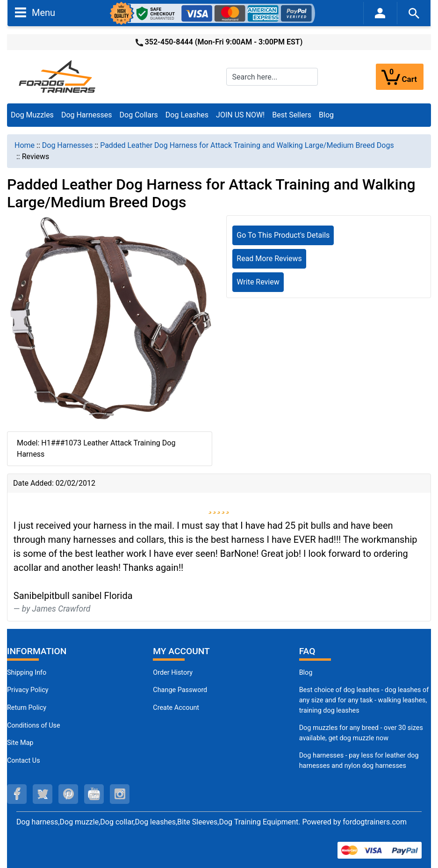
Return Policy (27, 708)
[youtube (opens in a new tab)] (94, 794)
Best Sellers (292, 115)
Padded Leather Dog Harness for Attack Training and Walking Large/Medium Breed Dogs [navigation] (247, 145)
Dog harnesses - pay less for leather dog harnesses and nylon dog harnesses (359, 761)
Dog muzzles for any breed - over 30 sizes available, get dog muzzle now (361, 733)
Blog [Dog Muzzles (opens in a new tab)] (306, 673)
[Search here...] (272, 77)
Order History (173, 673)
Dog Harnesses (87, 115)
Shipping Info (27, 673)
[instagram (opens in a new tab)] (120, 794)
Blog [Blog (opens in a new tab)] (326, 115)
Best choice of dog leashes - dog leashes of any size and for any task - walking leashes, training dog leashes (364, 700)
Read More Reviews (269, 259)
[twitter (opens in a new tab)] (43, 794)
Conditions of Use (34, 726)
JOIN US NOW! (240, 115)
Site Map (20, 743)
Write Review (258, 282)
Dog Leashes (187, 115)
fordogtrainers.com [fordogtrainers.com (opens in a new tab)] (375, 822)
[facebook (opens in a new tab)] (17, 794)
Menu (35, 12)
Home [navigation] (25, 145)
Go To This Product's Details (283, 235)
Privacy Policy (28, 690)
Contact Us (24, 761)
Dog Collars (139, 115)
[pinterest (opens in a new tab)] (68, 794)
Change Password (180, 690)
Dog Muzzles (32, 115)
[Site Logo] (58, 76)
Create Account (176, 708)
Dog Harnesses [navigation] (68, 145)
